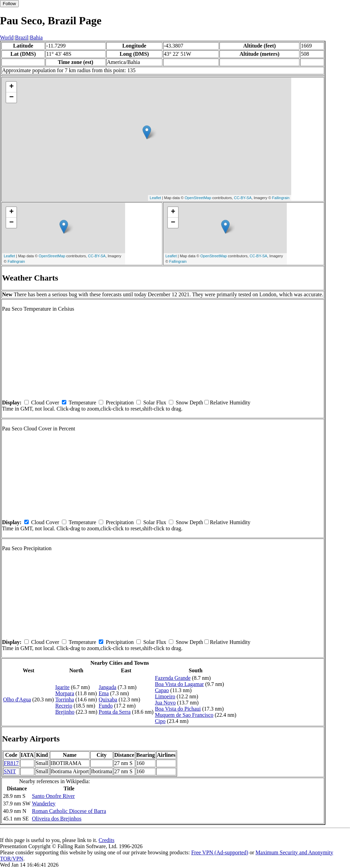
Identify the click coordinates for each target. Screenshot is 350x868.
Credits (106, 840)
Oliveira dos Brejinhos (57, 819)
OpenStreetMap (198, 198)
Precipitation (120, 403)
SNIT (10, 771)
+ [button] (11, 87)
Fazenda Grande (173, 678)
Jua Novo (165, 703)
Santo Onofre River (53, 796)
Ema (104, 693)
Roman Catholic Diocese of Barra (69, 811)
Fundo (106, 706)
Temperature (83, 403)
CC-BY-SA (243, 198)
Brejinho (65, 712)
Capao (162, 690)
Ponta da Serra (115, 712)
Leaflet (155, 198)
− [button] (11, 98)
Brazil (22, 37)
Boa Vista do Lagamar (179, 684)
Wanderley (44, 804)
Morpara (65, 693)
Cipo (160, 721)
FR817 (11, 763)
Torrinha (65, 699)
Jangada (108, 687)
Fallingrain (281, 198)
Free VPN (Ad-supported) (220, 852)
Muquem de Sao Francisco (184, 715)
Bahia (36, 37)
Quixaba (108, 699)
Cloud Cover (45, 403)
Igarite (63, 687)
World (7, 37)
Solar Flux (155, 403)
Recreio (64, 706)
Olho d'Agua (17, 699)
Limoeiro (165, 696)
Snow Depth (189, 403)
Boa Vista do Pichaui (178, 709)
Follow (9, 4)
